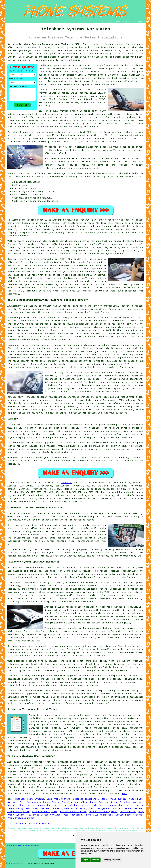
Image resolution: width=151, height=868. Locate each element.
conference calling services (50, 514)
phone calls (92, 168)
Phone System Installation (60, 802)
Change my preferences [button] (112, 860)
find (17, 762)
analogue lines (66, 96)
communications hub (77, 233)
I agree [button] (86, 860)
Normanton (66, 483)
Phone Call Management (103, 812)
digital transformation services (122, 725)
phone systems (63, 65)
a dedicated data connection (64, 269)
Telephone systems (19, 483)
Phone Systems (118, 799)
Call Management (30, 802)
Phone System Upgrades (21, 818)
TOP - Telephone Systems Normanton (28, 823)
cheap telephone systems (44, 725)
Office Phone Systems (94, 802)
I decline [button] (95, 860)
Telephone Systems (18, 812)
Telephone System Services (44, 815)
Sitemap (9, 846)
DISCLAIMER (137, 22)
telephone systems (113, 44)
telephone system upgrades (109, 722)
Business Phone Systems (30, 799)
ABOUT (117, 22)
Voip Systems (100, 805)
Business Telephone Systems (90, 799)
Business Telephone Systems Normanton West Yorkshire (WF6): (45, 44)
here (125, 794)
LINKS (109, 22)
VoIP (113, 150)
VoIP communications (94, 278)
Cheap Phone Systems (50, 805)
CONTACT (126, 22)
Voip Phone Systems (58, 799)
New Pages (19, 846)
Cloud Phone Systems (77, 805)
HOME (102, 22)
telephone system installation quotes (42, 794)
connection (90, 173)
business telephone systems (60, 718)
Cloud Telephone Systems (127, 802)
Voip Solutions (73, 815)
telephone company (104, 84)
